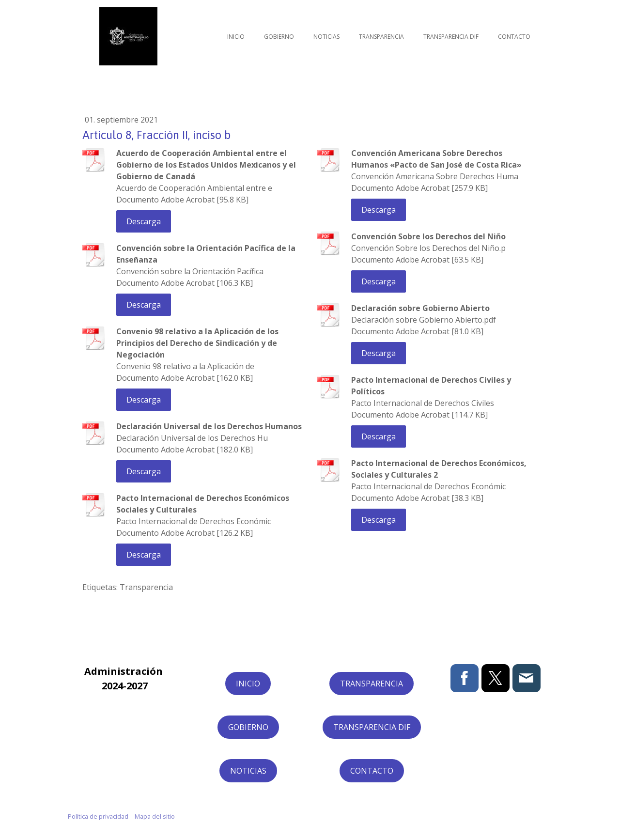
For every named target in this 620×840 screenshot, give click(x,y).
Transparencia (381, 37)
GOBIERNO (248, 727)
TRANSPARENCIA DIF (372, 727)
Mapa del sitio (155, 816)
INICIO (248, 684)
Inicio (236, 37)
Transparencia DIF (451, 37)
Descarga (144, 221)
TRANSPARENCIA (372, 684)
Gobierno (279, 37)
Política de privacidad (98, 816)
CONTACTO (372, 771)
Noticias (326, 37)
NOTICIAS (248, 771)
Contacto (514, 37)
